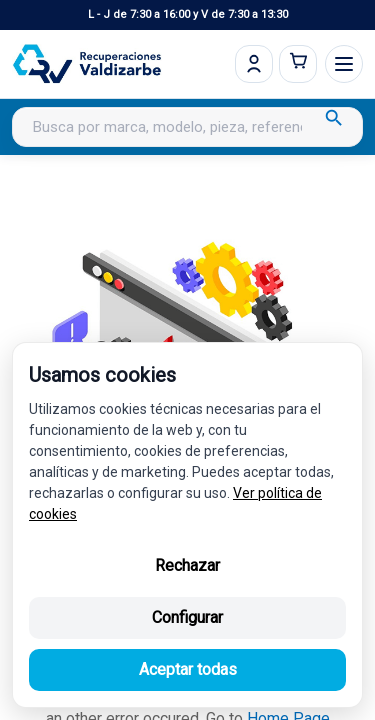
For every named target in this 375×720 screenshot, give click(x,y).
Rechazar (187, 565)
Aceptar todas (188, 669)
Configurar (187, 617)
